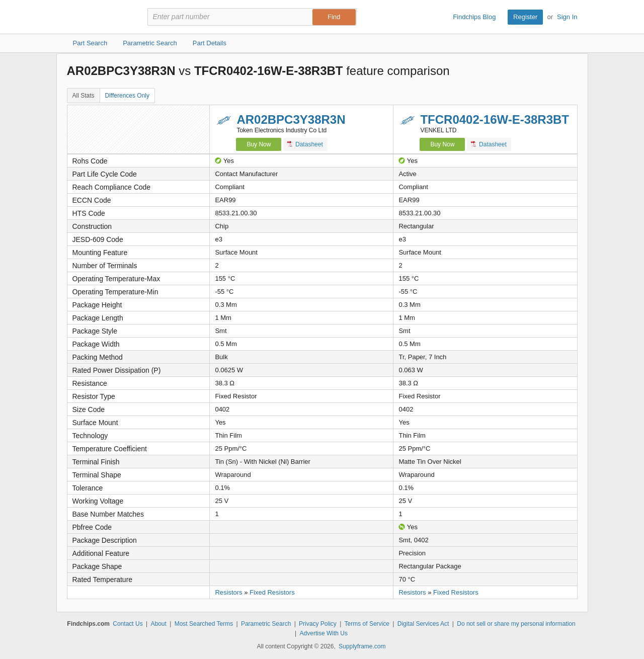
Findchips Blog (474, 17)
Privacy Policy (318, 624)
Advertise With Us (324, 633)
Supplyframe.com (362, 646)
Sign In (567, 17)
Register (525, 17)
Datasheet (305, 144)
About (158, 624)
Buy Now (259, 144)
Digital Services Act (423, 624)
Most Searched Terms (204, 624)
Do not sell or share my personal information (516, 624)
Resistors (228, 592)
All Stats (84, 96)
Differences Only (127, 96)
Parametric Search (266, 624)
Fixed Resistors (272, 592)
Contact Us (128, 624)
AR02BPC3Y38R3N (291, 119)
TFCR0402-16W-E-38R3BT (495, 119)
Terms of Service (367, 624)
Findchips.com (100, 17)
